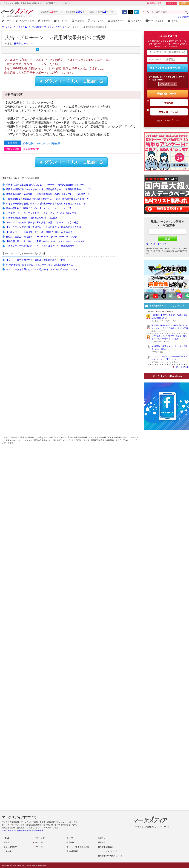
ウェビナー (136, 21)
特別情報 (80, 21)
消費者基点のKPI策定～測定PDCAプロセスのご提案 (32, 218)
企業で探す (9, 851)
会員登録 (184, 3)
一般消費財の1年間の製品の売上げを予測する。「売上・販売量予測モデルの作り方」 (49, 199)
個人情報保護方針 (105, 847)
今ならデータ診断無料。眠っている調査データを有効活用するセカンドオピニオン (47, 204)
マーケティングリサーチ (54, 27)
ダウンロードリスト (169, 112)
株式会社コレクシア (24, 43)
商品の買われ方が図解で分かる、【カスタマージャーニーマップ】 (39, 208)
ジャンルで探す (10, 847)
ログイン (171, 3)
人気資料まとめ (27, 21)
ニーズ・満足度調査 (33, 27)
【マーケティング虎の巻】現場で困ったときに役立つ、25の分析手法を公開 (44, 227)
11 (105, 12)
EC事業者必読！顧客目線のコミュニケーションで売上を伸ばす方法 (39, 265)
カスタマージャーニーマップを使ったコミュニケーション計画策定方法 (41, 213)
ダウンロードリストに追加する (71, 81)
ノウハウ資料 (97, 21)
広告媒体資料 (117, 21)
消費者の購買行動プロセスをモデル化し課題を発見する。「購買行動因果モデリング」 (49, 189)
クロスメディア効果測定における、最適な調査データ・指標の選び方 (40, 246)
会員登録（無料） (167, 94)
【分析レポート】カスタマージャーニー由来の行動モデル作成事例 (39, 232)
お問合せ (102, 838)
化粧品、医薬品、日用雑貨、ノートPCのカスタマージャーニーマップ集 (42, 237)
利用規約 (102, 842)
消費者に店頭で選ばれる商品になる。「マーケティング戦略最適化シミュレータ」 (47, 185)
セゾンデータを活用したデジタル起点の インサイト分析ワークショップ (42, 269)
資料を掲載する (156, 21)
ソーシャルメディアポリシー (110, 851)
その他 (174, 21)
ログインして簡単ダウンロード (167, 68)
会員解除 (169, 103)
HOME (9, 21)
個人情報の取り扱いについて (110, 856)
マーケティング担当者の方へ (79, 847)
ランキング (63, 21)
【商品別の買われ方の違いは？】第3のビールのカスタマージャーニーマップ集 (45, 241)
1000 (79, 12)
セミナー (39, 842)
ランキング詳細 (182, 367)
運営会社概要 (156, 3)
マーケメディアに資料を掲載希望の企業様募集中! (23, 831)
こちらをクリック (168, 84)
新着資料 (46, 21)
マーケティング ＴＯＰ (12, 27)
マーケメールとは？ (156, 244)
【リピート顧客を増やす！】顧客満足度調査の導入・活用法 (36, 260)
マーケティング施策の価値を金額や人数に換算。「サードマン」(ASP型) (42, 222)
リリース (39, 847)
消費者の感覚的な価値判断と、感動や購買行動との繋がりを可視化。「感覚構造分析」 (49, 194)
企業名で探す (183, 17)
